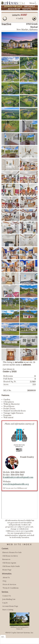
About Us (6, 578)
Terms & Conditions (11, 588)
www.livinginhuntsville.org (16, 484)
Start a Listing (8, 610)
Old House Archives (10, 556)
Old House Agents (9, 563)
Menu (32, 3)
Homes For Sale (13, 6)
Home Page (7, 570)
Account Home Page (10, 606)
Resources (14, 9)
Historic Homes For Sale (12, 552)
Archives (30, 6)
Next (34, 18)
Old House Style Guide (11, 566)
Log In (5, 603)
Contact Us (7, 596)
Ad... (3, 637)
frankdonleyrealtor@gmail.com (18, 477)
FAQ (4, 581)
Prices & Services (9, 584)
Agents (27, 9)
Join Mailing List (9, 599)
